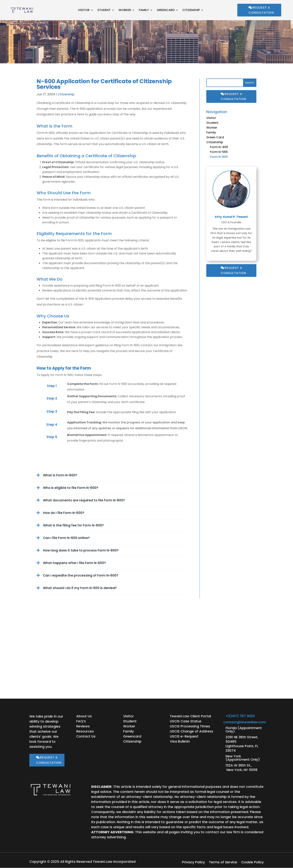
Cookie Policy (252, 863)
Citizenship (191, 10)
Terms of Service (223, 863)
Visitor (84, 10)
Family (144, 10)
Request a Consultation (261, 10)
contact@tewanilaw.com (245, 722)
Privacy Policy (193, 863)
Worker (125, 10)
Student (104, 10)
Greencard (166, 10)
